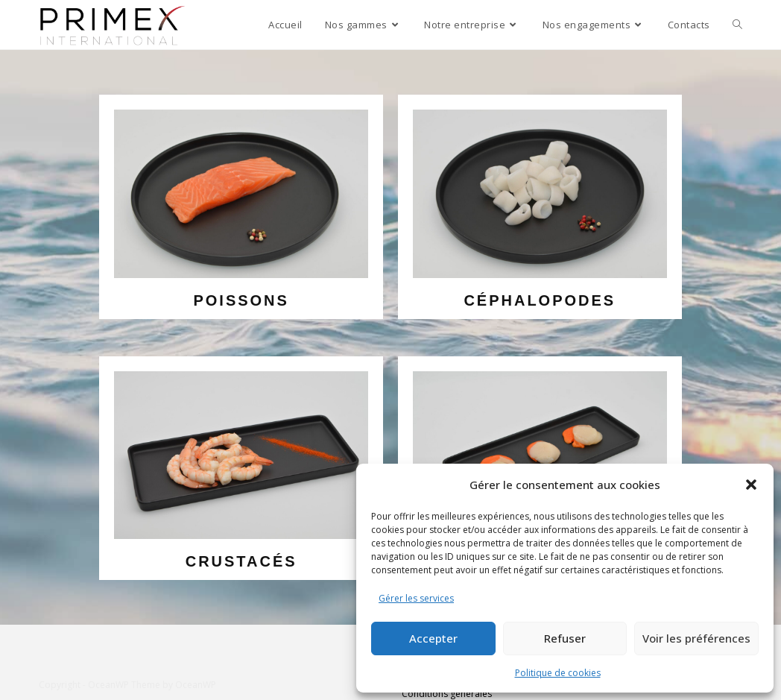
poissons (241, 300)
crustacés (241, 561)
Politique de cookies (558, 673)
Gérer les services (416, 598)
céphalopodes (540, 300)
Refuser (565, 638)
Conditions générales (447, 694)
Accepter (433, 638)
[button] (751, 485)
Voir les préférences (696, 638)
